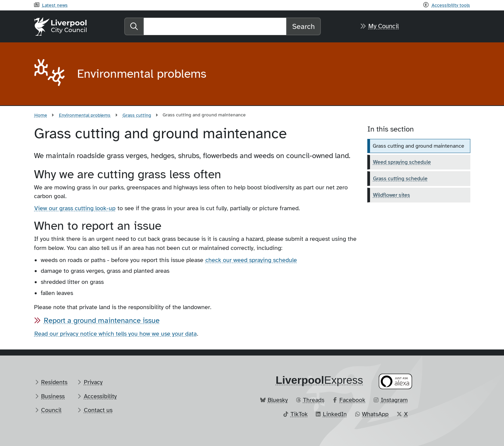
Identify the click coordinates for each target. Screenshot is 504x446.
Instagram (394, 400)
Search (304, 26)
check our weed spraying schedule (251, 260)
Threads (314, 400)
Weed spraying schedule (402, 162)
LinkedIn (335, 414)
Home (41, 115)
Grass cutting (137, 115)
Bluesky (278, 400)
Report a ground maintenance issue (102, 320)
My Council (384, 26)
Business (53, 396)
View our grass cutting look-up (75, 208)
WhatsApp (375, 414)
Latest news (55, 5)
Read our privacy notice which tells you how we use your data (115, 334)
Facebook (352, 400)
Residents (54, 382)
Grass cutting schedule (400, 179)
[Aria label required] (50, 74)
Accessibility (100, 396)
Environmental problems (85, 115)
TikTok (299, 414)
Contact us (98, 410)
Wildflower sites (392, 195)
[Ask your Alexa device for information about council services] (395, 381)
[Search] (215, 26)
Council (51, 410)
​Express (320, 380)
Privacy (93, 382)
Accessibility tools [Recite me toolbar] (451, 5)
